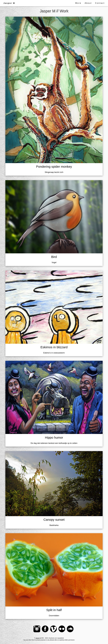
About (88, 3)
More (78, 3)
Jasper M (38, 638)
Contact (100, 3)
